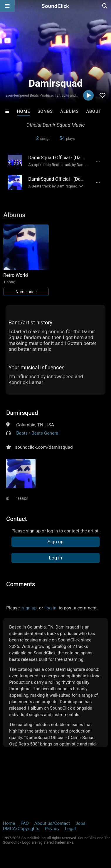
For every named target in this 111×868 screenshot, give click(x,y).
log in (51, 608)
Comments (21, 584)
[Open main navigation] (7, 6)
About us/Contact (52, 823)
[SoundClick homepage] (55, 6)
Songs (45, 112)
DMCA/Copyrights (21, 829)
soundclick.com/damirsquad (44, 447)
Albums (69, 112)
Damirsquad (22, 413)
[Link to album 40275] (26, 260)
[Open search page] (105, 6)
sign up (29, 608)
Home (24, 112)
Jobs (80, 823)
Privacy (52, 829)
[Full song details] (98, 161)
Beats (22, 433)
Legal (70, 829)
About (94, 112)
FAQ (25, 823)
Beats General (45, 433)
